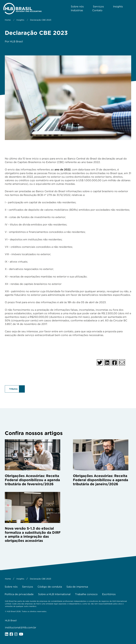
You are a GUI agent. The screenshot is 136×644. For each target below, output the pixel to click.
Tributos (13, 389)
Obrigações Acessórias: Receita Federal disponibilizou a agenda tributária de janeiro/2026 (101, 480)
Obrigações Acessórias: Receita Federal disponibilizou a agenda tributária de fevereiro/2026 (32, 480)
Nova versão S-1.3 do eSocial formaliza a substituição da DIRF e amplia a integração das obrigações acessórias (33, 534)
